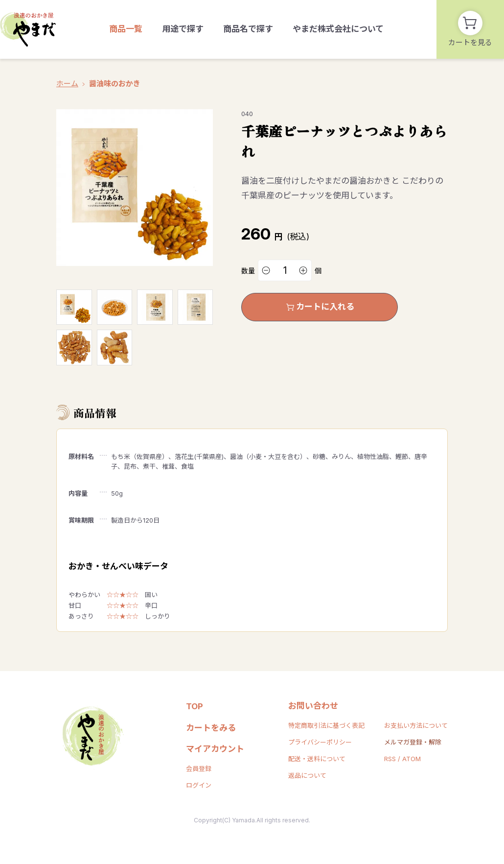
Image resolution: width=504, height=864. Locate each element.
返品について (307, 775)
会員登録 (199, 768)
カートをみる (211, 728)
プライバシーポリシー (320, 742)
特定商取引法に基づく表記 (326, 725)
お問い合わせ (313, 706)
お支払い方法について (416, 725)
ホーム (67, 84)
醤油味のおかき (115, 84)
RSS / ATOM (402, 759)
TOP (195, 706)
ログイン (199, 785)
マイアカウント (215, 749)
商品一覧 (126, 29)
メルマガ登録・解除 (413, 742)
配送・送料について (317, 759)
